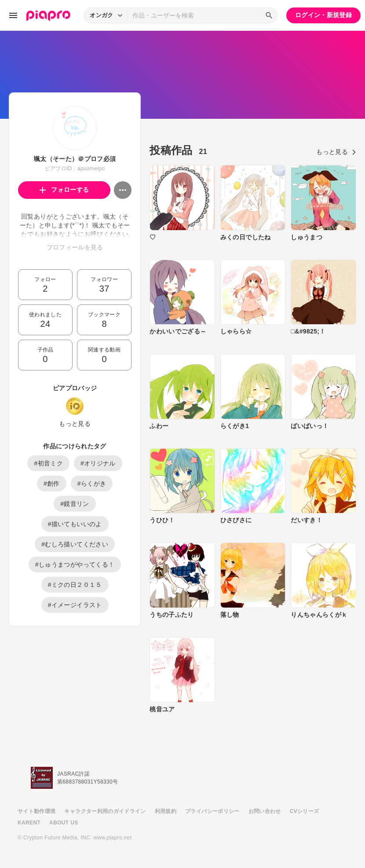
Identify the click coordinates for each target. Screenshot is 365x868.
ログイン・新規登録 (323, 15)
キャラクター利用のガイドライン (105, 811)
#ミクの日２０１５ (75, 585)
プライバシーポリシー (212, 811)
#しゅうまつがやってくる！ (75, 564)
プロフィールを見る (75, 247)
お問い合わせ (265, 811)
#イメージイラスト (75, 605)
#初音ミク (48, 463)
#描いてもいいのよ (75, 524)
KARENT (29, 823)
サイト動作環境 (36, 811)
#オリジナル (98, 463)
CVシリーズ (305, 811)
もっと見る (75, 424)
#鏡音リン (75, 504)
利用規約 (166, 811)
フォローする (64, 190)
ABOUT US (64, 823)
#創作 (52, 483)
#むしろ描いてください (75, 544)
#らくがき (92, 483)
